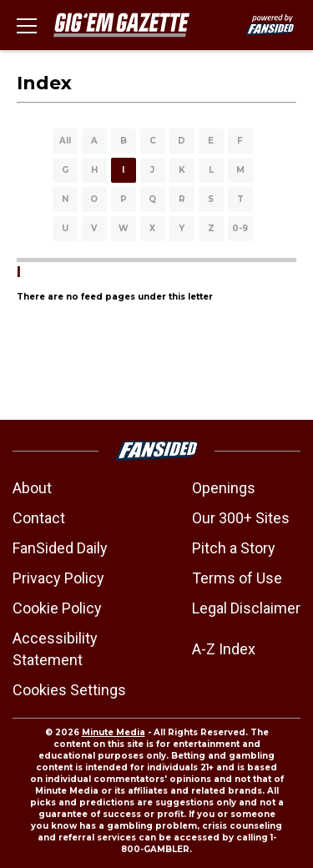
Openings (224, 488)
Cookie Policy (57, 608)
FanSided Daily (60, 548)
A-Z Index (224, 649)
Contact (39, 518)
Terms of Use (237, 578)
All (65, 141)
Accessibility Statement (55, 649)
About (32, 488)
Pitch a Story (234, 548)
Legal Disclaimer (246, 608)
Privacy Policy (58, 578)
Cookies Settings (69, 690)
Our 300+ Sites (241, 518)
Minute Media (114, 732)
